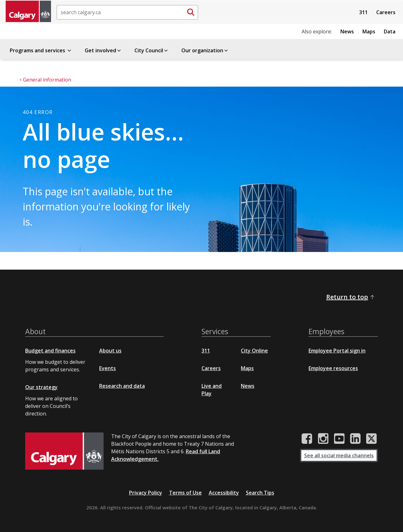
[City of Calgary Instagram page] (323, 439)
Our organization (205, 50)
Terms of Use (185, 493)
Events (108, 368)
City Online (254, 351)
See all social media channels (339, 455)
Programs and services (41, 50)
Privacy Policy (146, 493)
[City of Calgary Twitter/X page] (372, 439)
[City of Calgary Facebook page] (307, 439)
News (347, 31)
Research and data (122, 386)
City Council (152, 50)
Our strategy (41, 387)
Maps (369, 31)
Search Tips (260, 493)
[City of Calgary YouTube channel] (339, 439)
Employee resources (333, 368)
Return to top (351, 297)
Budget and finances (50, 351)
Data (390, 31)
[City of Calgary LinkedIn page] (355, 439)
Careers (386, 12)
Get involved (103, 50)
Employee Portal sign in (337, 351)
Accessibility (224, 493)
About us (110, 351)
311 (363, 12)
